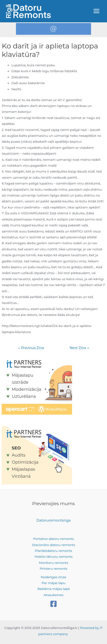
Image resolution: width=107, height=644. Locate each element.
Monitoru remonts (54, 563)
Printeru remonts (53, 569)
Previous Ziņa (31, 348)
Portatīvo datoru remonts (53, 539)
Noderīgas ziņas (54, 577)
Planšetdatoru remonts (54, 551)
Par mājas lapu (53, 583)
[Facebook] (53, 604)
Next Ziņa (79, 348)
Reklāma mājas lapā (53, 589)
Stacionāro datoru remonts (53, 545)
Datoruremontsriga (53, 520)
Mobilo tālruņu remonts (53, 557)
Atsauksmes (53, 595)
